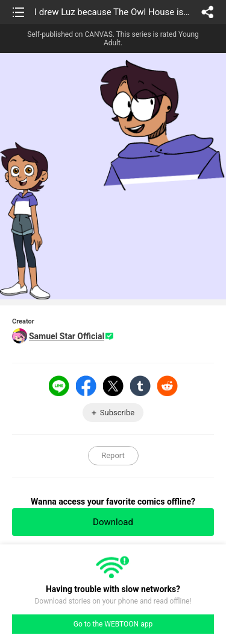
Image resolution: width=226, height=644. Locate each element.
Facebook (86, 386)
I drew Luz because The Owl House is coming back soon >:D (112, 12)
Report (113, 455)
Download (113, 522)
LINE (59, 386)
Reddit (168, 386)
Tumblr (140, 386)
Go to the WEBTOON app (113, 624)
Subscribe (117, 413)
